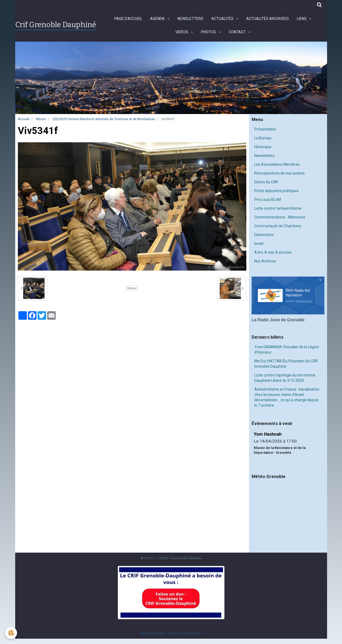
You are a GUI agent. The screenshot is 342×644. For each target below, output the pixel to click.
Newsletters (190, 19)
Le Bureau (263, 138)
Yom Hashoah (268, 434)
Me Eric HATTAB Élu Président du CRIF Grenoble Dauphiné (286, 364)
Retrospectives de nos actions (279, 173)
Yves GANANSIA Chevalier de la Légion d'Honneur (287, 350)
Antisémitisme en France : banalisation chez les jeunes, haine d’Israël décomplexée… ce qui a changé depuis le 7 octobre (287, 397)
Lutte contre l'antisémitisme (278, 208)
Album (41, 119)
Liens (302, 19)
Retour (132, 288)
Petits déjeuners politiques (277, 191)
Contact (238, 32)
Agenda (158, 19)
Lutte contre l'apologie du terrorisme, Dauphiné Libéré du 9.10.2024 (285, 378)
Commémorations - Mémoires (280, 217)
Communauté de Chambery (278, 226)
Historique (263, 147)
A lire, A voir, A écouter (273, 252)
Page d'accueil (128, 19)
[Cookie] (11, 633)
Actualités (223, 19)
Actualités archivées (268, 19)
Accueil (24, 119)
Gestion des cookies (186, 633)
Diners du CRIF (266, 182)
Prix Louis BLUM (268, 200)
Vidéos (182, 32)
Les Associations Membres (277, 164)
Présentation (265, 129)
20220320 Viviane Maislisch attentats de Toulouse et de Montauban (104, 119)
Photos (209, 32)
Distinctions (264, 235)
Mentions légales (153, 633)
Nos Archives (265, 261)
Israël (259, 244)
